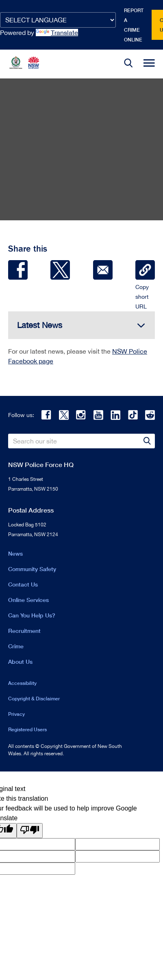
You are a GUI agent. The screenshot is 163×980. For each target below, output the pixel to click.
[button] (128, 64)
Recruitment (24, 631)
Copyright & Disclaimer (34, 699)
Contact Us (23, 584)
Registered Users (27, 729)
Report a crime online (134, 25)
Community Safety (32, 569)
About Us (20, 662)
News (15, 553)
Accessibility (22, 683)
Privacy (16, 714)
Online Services (28, 600)
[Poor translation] (30, 831)
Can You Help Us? (32, 615)
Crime (16, 646)
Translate (57, 33)
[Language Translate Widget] (58, 20)
